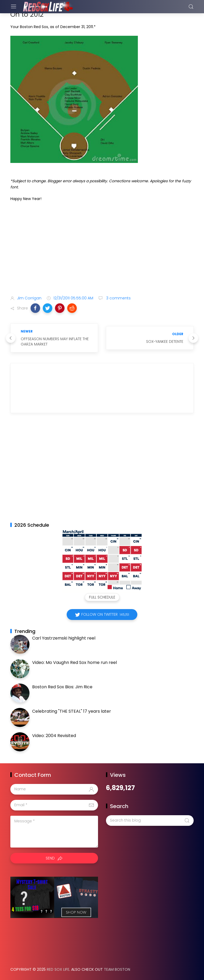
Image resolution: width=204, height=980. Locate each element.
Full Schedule (102, 597)
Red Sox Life (58, 969)
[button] (35, 308)
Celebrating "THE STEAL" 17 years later (72, 711)
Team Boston (117, 969)
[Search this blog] (150, 821)
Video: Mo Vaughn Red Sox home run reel (75, 662)
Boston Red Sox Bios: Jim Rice (62, 687)
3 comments (118, 298)
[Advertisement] (102, 250)
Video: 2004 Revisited (54, 736)
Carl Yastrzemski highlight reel (64, 638)
